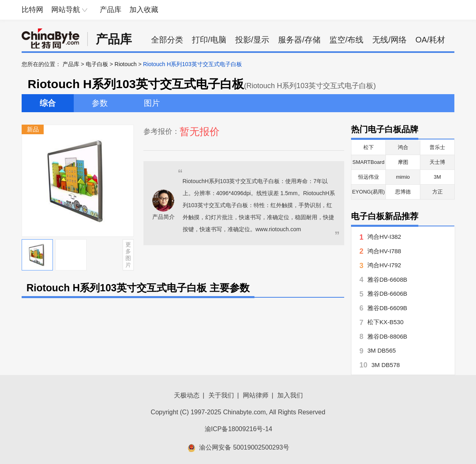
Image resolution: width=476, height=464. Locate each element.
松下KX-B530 (385, 322)
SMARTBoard (369, 162)
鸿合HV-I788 (384, 251)
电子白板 (97, 64)
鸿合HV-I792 (384, 265)
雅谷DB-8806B (387, 336)
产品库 (111, 10)
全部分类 (167, 40)
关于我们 (221, 395)
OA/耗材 (430, 40)
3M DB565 (382, 350)
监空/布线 (347, 40)
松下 (369, 147)
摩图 (403, 162)
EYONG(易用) (369, 192)
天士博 (437, 162)
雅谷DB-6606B (387, 294)
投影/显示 (252, 40)
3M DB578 (386, 365)
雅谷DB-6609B (387, 308)
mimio (403, 177)
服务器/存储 (299, 40)
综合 (48, 103)
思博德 (403, 192)
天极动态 (187, 395)
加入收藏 (144, 10)
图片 (152, 103)
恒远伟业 (369, 177)
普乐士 (437, 147)
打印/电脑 (209, 40)
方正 (438, 192)
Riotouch (126, 64)
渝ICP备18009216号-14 (239, 429)
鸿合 (403, 147)
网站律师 (256, 395)
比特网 (32, 10)
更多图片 (128, 254)
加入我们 (290, 395)
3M (437, 177)
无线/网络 (389, 40)
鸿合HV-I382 (384, 237)
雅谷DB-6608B (387, 279)
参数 (100, 103)
